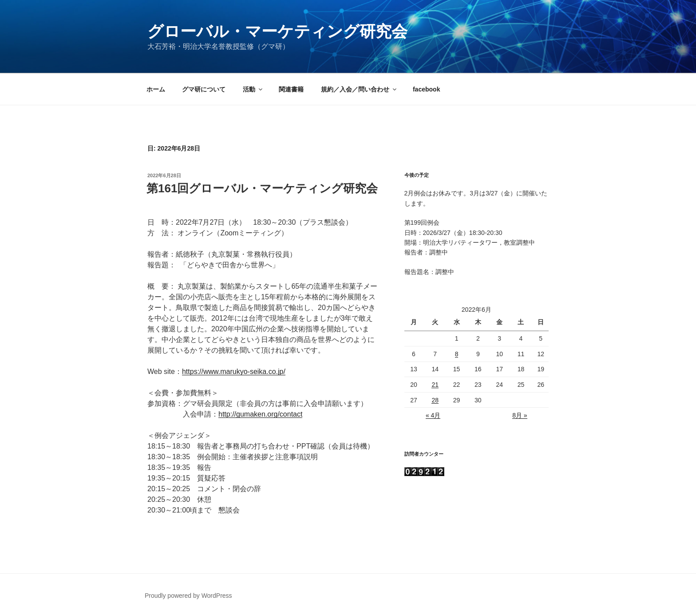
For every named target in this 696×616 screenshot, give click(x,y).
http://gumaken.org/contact (260, 414)
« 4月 (433, 415)
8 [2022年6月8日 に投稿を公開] (457, 354)
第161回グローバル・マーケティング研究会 (262, 188)
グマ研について (204, 89)
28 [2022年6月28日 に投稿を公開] (435, 400)
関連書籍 (291, 89)
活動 (253, 89)
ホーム (156, 89)
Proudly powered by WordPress (188, 596)
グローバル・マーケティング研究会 (277, 31)
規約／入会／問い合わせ (359, 89)
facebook (426, 89)
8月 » (520, 415)
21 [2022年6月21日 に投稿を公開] (435, 385)
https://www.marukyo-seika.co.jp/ (234, 372)
